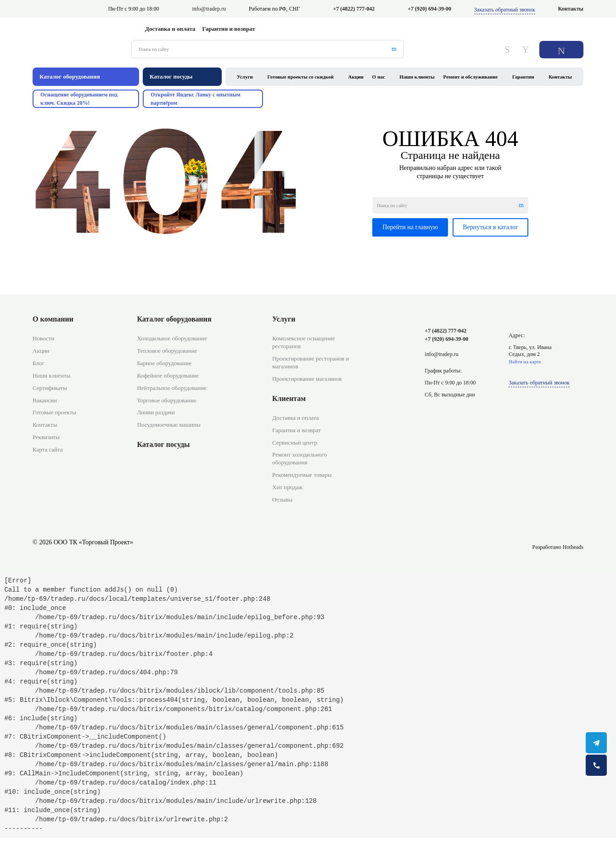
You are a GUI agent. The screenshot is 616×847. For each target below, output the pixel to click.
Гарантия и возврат (229, 29)
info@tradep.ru (209, 9)
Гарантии (523, 77)
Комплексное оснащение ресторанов (304, 342)
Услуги (245, 77)
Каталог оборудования (174, 319)
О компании (53, 319)
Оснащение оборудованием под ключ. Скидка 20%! (79, 99)
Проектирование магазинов (307, 379)
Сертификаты (50, 388)
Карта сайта (48, 449)
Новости (43, 338)
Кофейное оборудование (168, 376)
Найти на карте (525, 361)
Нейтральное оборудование (172, 388)
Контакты (571, 9)
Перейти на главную (410, 227)
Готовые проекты (54, 412)
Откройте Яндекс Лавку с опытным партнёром (196, 99)
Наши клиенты (417, 77)
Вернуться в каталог (490, 227)
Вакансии (45, 400)
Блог (39, 363)
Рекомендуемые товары (302, 475)
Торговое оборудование (166, 400)
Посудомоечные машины (169, 425)
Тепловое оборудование (167, 351)
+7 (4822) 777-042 (354, 9)
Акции (356, 77)
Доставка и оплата (170, 29)
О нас (379, 77)
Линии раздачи (156, 412)
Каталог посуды (163, 444)
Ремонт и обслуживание (471, 77)
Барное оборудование (164, 363)
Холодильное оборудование (172, 338)
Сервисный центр (295, 443)
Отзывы (282, 500)
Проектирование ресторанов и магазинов (311, 362)
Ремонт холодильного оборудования (300, 458)
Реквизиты (46, 437)
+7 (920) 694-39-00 (429, 9)
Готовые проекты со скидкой (301, 77)
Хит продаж (287, 487)
